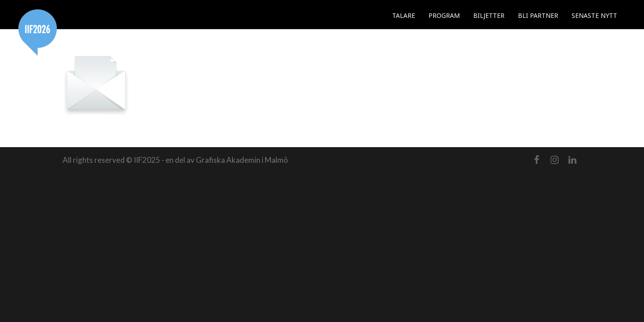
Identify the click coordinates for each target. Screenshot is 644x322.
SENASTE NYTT (594, 15)
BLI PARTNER (538, 15)
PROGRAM (444, 15)
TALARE (404, 15)
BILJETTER (489, 15)
